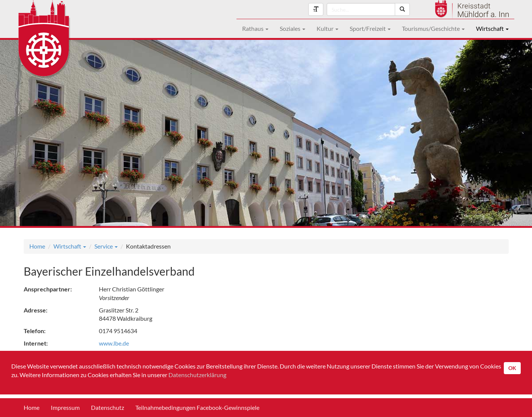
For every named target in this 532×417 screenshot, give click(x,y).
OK (512, 368)
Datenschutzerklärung (197, 375)
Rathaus (255, 28)
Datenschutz (108, 407)
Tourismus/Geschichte (433, 28)
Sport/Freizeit (370, 28)
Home (37, 246)
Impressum (65, 407)
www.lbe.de (114, 343)
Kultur (327, 28)
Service (106, 246)
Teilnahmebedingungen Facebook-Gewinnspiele (197, 407)
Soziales (293, 28)
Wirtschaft (492, 28)
